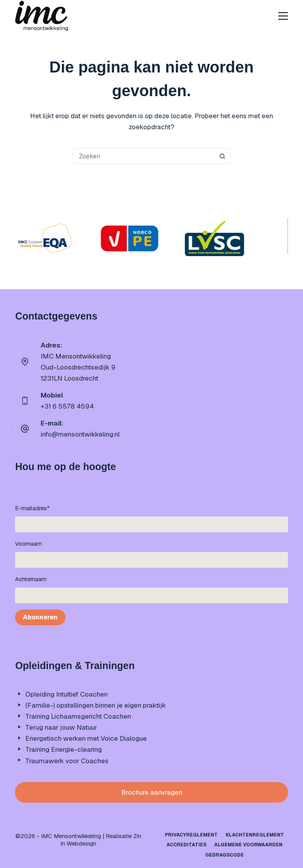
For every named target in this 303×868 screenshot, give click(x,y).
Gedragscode (224, 855)
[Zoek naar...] (144, 156)
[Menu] (283, 16)
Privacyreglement (191, 835)
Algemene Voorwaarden (248, 845)
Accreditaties (186, 845)
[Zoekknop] (223, 156)
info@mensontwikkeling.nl (80, 434)
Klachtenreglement (255, 835)
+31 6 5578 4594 (67, 406)
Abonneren (40, 617)
